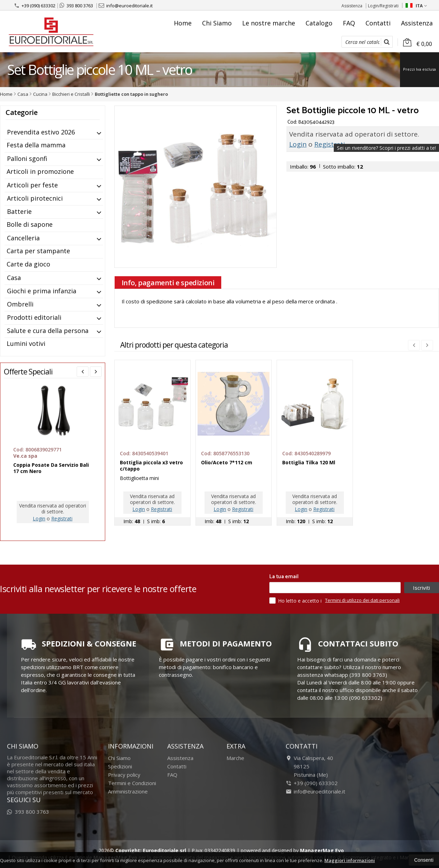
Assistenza (352, 6)
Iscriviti (421, 588)
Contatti (378, 23)
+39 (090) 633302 (35, 6)
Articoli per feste (32, 185)
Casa (14, 278)
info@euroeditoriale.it (126, 6)
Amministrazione (128, 791)
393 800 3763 (76, 6)
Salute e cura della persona (48, 331)
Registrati (330, 144)
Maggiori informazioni (350, 860)
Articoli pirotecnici (35, 198)
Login (298, 144)
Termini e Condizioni (132, 783)
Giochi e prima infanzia (42, 291)
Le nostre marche (269, 23)
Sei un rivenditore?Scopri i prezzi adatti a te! (386, 148)
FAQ (349, 23)
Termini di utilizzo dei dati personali (362, 600)
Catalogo (319, 23)
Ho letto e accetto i (296, 600)
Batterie (19, 211)
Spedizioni (120, 766)
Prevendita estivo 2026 (41, 132)
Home (183, 23)
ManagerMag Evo (322, 850)
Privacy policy (124, 775)
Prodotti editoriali (34, 317)
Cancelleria (23, 238)
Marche (235, 758)
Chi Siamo (217, 23)
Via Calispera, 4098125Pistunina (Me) (309, 766)
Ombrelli (20, 304)
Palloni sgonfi (27, 158)
